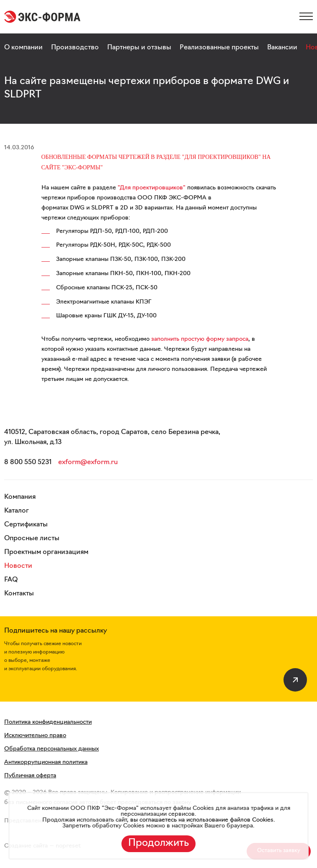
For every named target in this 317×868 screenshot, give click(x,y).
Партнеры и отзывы (139, 48)
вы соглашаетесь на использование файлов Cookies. (202, 820)
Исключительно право (35, 736)
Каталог (17, 511)
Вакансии (282, 48)
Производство (75, 48)
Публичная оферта (30, 776)
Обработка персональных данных (52, 749)
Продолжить (158, 843)
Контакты (19, 594)
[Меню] (306, 16)
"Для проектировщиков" (152, 188)
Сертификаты (26, 525)
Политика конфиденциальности (48, 722)
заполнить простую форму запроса (200, 339)
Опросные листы (32, 539)
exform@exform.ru (88, 462)
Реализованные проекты (219, 48)
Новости (18, 566)
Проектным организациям (46, 552)
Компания (20, 497)
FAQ (11, 580)
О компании (23, 48)
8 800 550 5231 (28, 462)
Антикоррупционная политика (46, 762)
